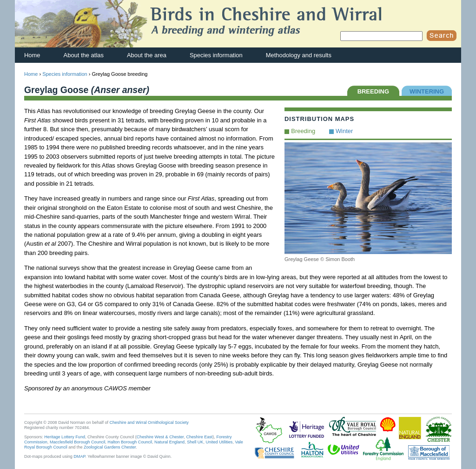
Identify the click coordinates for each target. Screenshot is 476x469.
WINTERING (427, 91)
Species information (216, 55)
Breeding (303, 131)
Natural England (169, 442)
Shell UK (195, 442)
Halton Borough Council (130, 442)
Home (32, 55)
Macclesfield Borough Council (77, 442)
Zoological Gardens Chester (110, 447)
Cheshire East (199, 437)
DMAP (79, 456)
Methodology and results (299, 55)
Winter (344, 131)
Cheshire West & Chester (160, 437)
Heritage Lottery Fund (65, 437)
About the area (147, 55)
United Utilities (219, 442)
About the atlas (84, 55)
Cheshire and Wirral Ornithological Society (149, 422)
